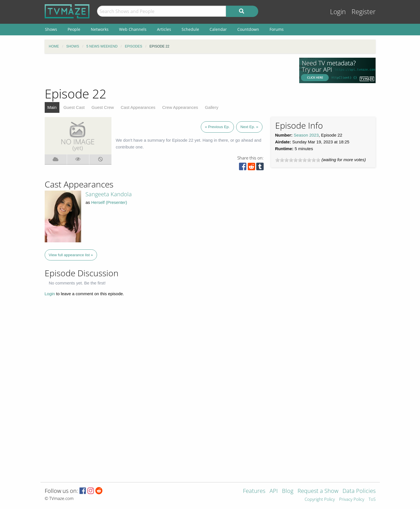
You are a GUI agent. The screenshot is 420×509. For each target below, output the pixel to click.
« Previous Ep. (217, 127)
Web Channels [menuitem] (133, 29)
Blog (288, 491)
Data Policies (359, 491)
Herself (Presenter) (109, 202)
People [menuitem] (74, 29)
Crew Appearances (180, 107)
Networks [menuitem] (100, 29)
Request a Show (318, 491)
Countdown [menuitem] (248, 29)
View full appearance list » (71, 255)
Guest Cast (74, 107)
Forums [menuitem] (277, 29)
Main (52, 107)
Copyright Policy (320, 500)
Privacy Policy (352, 500)
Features (254, 491)
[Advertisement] (168, 70)
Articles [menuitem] (164, 29)
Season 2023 (306, 135)
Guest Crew (103, 107)
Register (364, 12)
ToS (372, 500)
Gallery (212, 107)
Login (338, 12)
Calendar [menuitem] (218, 29)
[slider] (298, 160)
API (274, 491)
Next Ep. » (249, 127)
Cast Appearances (138, 107)
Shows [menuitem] (51, 29)
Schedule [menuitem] (190, 29)
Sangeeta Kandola (109, 194)
